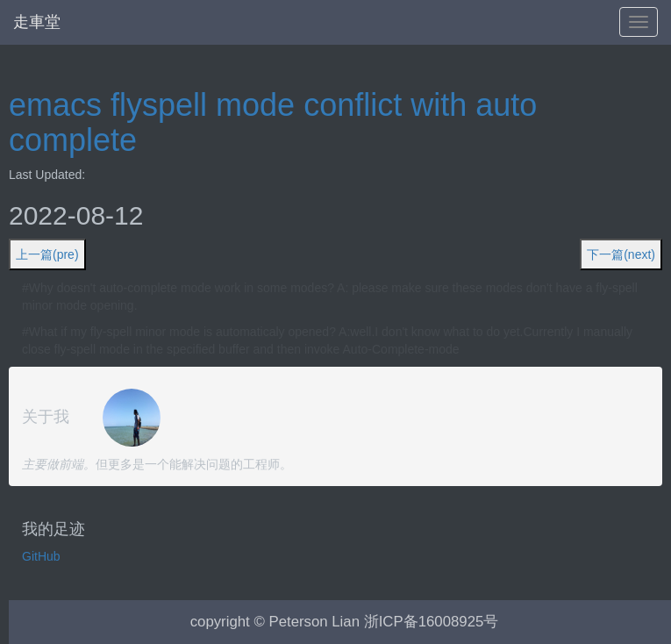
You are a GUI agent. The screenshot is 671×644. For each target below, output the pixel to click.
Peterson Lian (314, 622)
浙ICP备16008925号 (432, 622)
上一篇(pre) (47, 254)
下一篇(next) (621, 254)
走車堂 (37, 22)
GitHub (41, 556)
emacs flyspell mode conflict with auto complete (273, 122)
